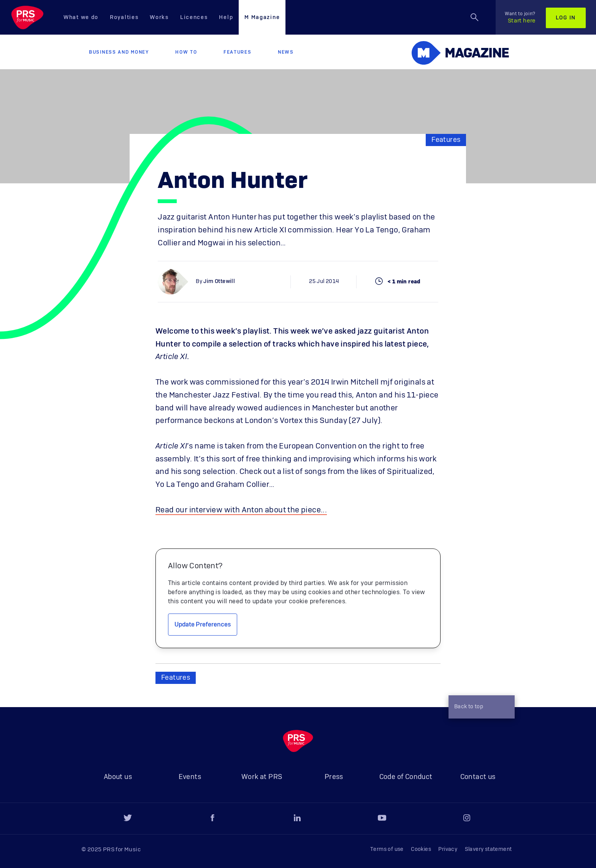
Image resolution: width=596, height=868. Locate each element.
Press (334, 777)
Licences (194, 17)
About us (118, 777)
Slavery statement (488, 849)
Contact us (478, 777)
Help (226, 17)
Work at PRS (262, 777)
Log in (566, 18)
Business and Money (119, 52)
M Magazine (262, 17)
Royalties (124, 17)
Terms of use (387, 849)
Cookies (421, 849)
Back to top (480, 708)
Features (238, 52)
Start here (520, 17)
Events (190, 777)
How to (186, 52)
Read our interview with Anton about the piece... (241, 510)
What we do (81, 17)
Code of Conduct (406, 777)
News (286, 52)
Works (159, 17)
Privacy (448, 849)
